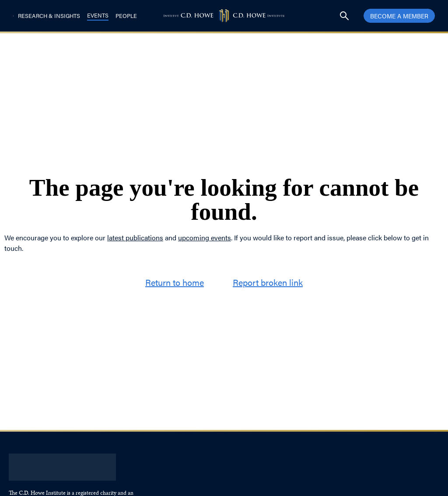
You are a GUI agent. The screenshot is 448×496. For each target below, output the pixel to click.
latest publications (135, 237)
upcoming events (205, 237)
